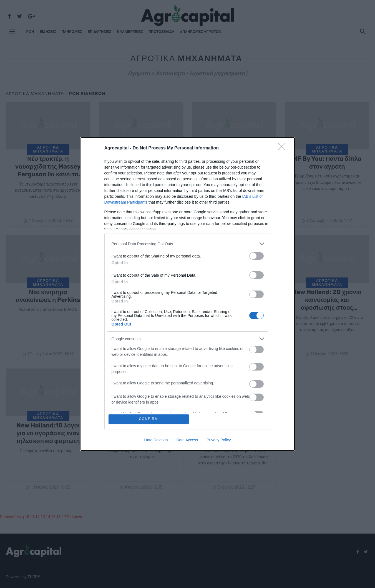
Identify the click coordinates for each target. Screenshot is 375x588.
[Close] (284, 148)
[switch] (256, 255)
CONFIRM (149, 419)
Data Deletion (156, 441)
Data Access (187, 441)
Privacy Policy (219, 441)
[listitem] (188, 243)
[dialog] (188, 294)
